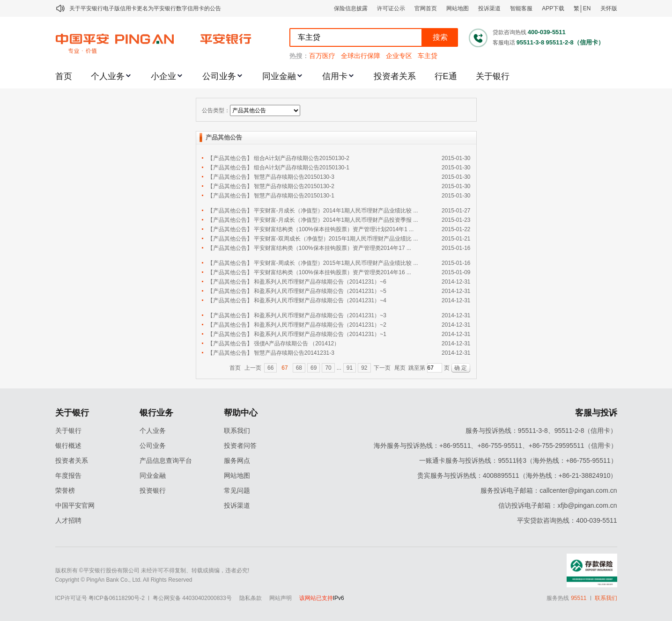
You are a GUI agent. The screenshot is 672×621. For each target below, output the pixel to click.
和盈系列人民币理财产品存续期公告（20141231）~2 (320, 325)
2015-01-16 (456, 248)
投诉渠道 (489, 8)
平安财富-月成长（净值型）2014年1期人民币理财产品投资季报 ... (336, 220)
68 (299, 368)
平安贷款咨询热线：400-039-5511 (567, 520)
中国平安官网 (75, 505)
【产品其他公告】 (230, 158)
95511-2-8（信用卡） (575, 42)
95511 (579, 598)
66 (270, 368)
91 (350, 368)
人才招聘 (68, 520)
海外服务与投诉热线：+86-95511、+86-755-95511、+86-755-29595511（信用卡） (495, 446)
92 (364, 368)
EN (587, 8)
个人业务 (108, 76)
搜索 (440, 37)
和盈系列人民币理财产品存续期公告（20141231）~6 (320, 282)
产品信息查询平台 (166, 460)
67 (284, 368)
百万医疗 (322, 56)
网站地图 (458, 8)
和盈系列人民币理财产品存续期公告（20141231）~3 (320, 315)
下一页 (382, 368)
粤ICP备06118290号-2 (117, 598)
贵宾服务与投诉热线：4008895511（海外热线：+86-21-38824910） (517, 475)
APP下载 (553, 8)
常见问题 (237, 490)
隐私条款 (251, 598)
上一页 (253, 368)
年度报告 (68, 475)
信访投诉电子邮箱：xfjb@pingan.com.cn (558, 505)
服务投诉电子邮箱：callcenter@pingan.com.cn (549, 490)
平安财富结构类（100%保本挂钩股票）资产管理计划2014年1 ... (334, 229)
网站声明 (281, 598)
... (339, 368)
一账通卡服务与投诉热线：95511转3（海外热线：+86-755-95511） (518, 460)
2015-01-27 (456, 211)
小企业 (163, 76)
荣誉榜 (65, 490)
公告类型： (216, 110)
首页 (64, 76)
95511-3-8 (530, 42)
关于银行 (493, 76)
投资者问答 (240, 446)
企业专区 (399, 56)
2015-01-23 (456, 220)
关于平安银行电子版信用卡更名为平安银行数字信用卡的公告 (145, 8)
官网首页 (426, 8)
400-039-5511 (547, 32)
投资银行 (153, 490)
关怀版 (609, 8)
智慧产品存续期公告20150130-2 (294, 186)
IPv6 (339, 598)
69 (314, 368)
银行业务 (156, 413)
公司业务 (219, 76)
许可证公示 (391, 8)
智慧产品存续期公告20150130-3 (294, 177)
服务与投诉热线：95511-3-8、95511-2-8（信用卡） (541, 431)
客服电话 (504, 43)
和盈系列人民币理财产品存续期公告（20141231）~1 (320, 334)
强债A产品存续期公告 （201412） (297, 343)
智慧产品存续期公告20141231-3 (294, 353)
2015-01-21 (456, 239)
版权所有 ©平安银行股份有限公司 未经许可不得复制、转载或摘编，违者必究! (152, 570)
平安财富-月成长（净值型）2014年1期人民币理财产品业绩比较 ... (336, 211)
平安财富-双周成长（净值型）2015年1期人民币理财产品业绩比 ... (336, 239)
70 (328, 368)
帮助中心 (241, 413)
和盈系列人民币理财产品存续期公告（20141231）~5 (320, 291)
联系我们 (237, 431)
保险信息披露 (351, 8)
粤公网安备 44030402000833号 (192, 598)
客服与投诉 (596, 413)
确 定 (461, 368)
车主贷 (428, 56)
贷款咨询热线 (510, 32)
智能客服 (521, 8)
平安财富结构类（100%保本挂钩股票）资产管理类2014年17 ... (332, 248)
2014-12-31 (456, 282)
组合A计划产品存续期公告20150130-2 (302, 158)
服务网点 (237, 460)
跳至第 (417, 368)
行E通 (446, 76)
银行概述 (68, 446)
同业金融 (279, 76)
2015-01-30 (456, 158)
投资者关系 (395, 76)
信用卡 (335, 76)
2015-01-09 (456, 272)
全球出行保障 (361, 56)
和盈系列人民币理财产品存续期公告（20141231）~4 (320, 300)
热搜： (299, 56)
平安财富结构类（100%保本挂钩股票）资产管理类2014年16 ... (332, 272)
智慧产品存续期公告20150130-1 (294, 196)
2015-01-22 (456, 229)
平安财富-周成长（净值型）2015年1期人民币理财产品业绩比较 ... (336, 263)
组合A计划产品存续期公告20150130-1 (302, 168)
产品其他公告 (224, 137)
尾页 (400, 368)
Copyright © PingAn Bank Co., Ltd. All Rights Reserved (124, 580)
